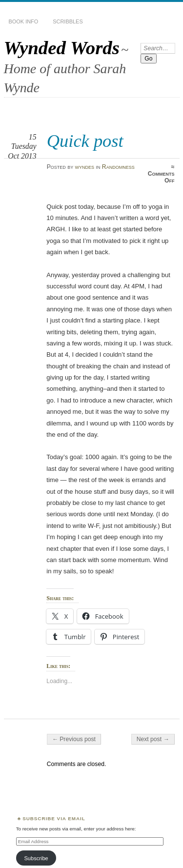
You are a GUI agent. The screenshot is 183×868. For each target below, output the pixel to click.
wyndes (85, 167)
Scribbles (68, 21)
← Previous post (74, 739)
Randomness (118, 167)
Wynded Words (62, 48)
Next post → (153, 739)
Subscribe (36, 858)
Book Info (24, 21)
